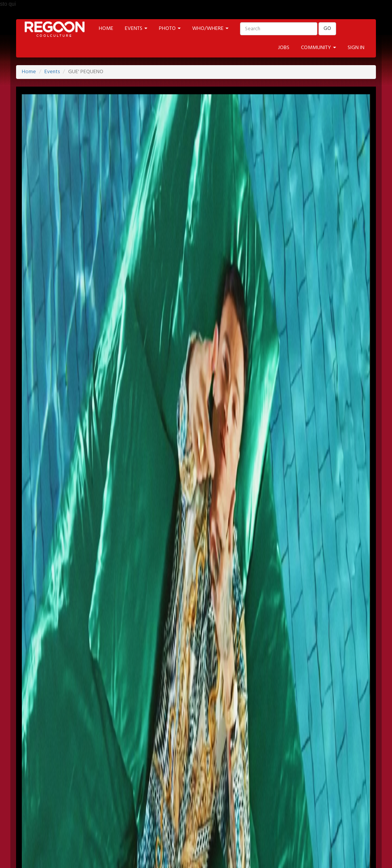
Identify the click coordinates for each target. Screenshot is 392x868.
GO (327, 29)
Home (29, 72)
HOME (106, 29)
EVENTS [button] (136, 29)
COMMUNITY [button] (318, 48)
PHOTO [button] (170, 29)
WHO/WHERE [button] (210, 29)
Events (52, 72)
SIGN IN (356, 48)
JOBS (284, 48)
